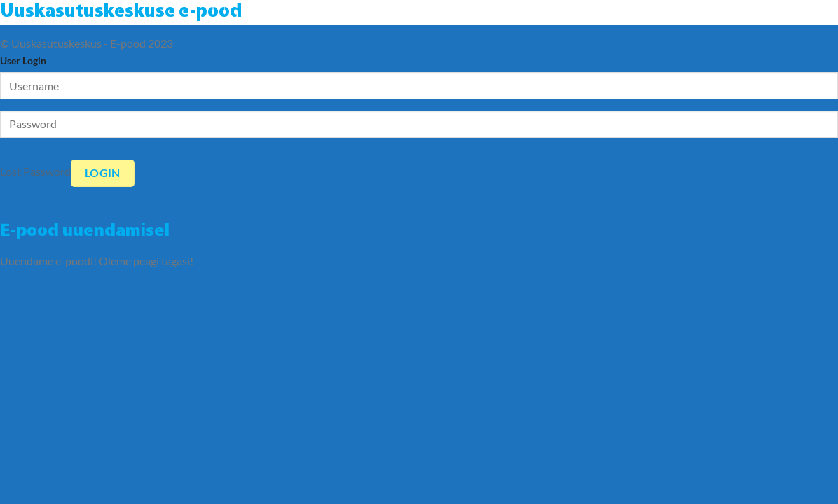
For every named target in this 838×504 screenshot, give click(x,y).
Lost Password (35, 171)
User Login (23, 61)
